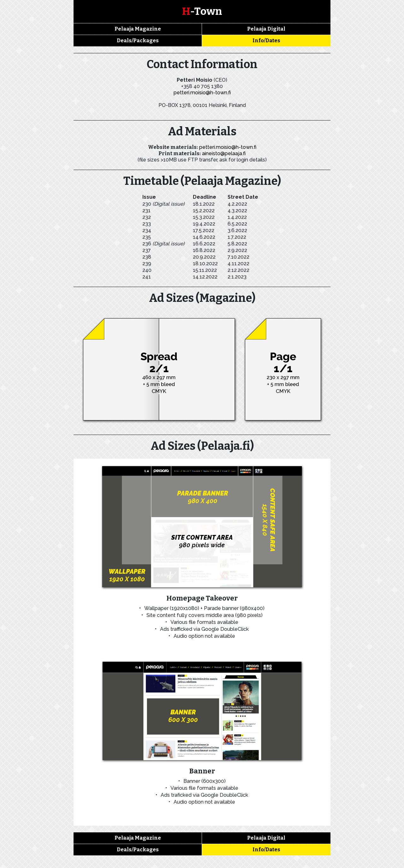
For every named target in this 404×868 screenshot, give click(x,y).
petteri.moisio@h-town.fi (202, 93)
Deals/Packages (138, 41)
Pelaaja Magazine (138, 29)
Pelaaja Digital (266, 29)
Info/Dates (266, 41)
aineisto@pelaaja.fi (224, 153)
